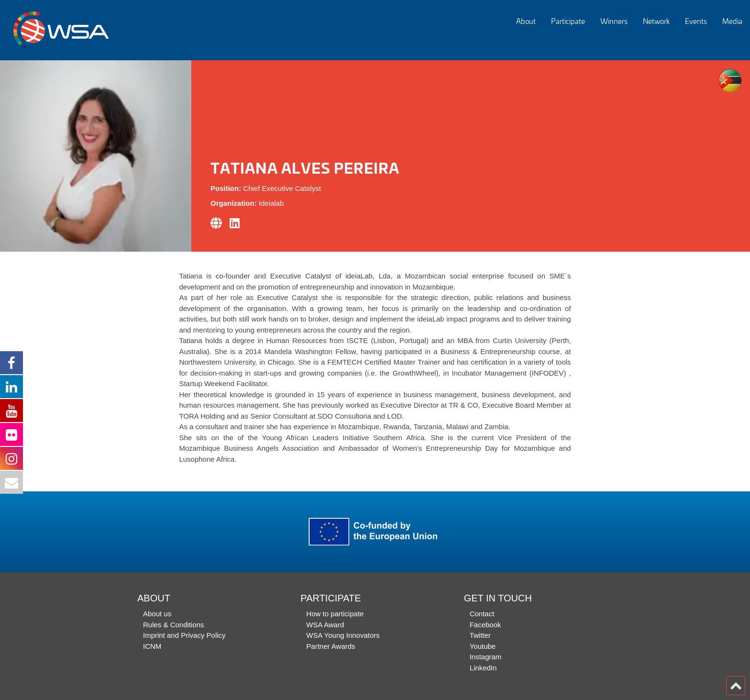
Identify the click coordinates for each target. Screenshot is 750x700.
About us (157, 614)
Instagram (486, 657)
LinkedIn (483, 668)
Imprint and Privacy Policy (184, 635)
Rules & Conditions (174, 625)
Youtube (483, 646)
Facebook (485, 625)
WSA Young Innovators (343, 635)
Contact (482, 614)
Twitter (480, 635)
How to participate (335, 614)
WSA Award (325, 625)
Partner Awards (331, 646)
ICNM (152, 646)
